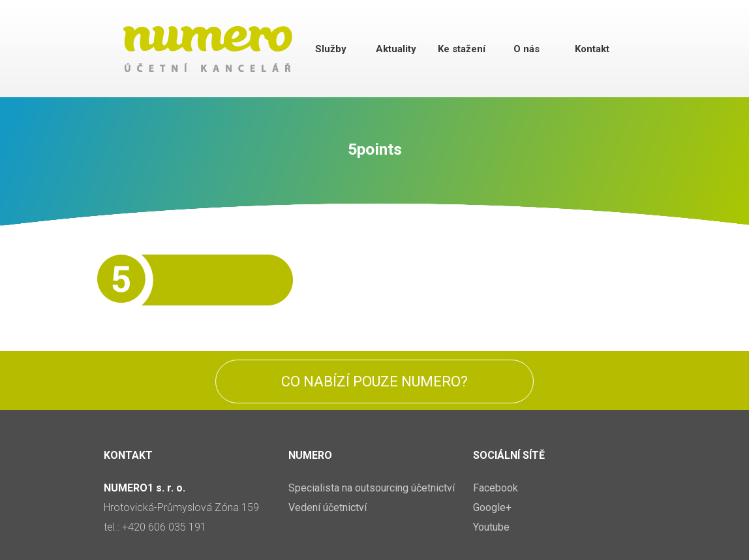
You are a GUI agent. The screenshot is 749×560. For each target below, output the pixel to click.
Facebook (496, 488)
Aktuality (396, 49)
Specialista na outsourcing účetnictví (372, 488)
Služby (331, 49)
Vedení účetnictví (328, 507)
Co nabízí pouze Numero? (374, 381)
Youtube (491, 527)
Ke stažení (462, 49)
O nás (527, 49)
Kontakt (592, 49)
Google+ (492, 507)
